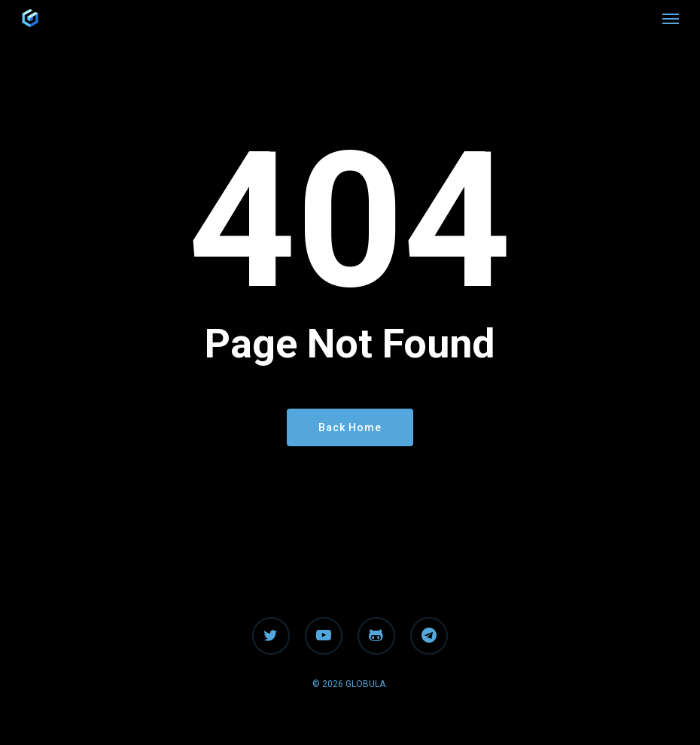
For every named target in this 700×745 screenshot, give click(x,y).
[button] (671, 18)
